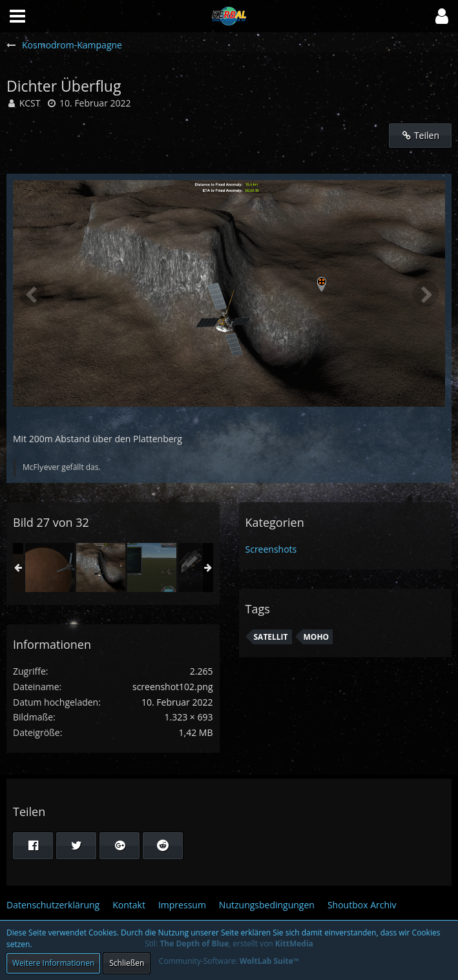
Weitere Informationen (53, 963)
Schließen (127, 963)
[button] (442, 16)
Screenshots (271, 549)
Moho (317, 637)
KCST (30, 103)
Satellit (271, 637)
